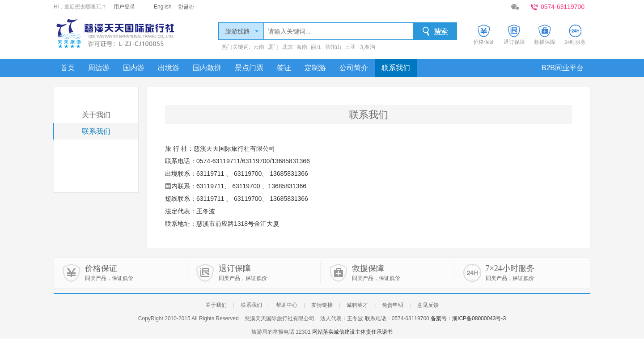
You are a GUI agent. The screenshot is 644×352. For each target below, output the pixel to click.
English (163, 7)
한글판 (186, 7)
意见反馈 (428, 305)
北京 (288, 47)
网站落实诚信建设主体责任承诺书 (352, 332)
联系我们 (396, 68)
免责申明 (393, 305)
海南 (302, 47)
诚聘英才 (357, 305)
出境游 (169, 68)
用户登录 (124, 7)
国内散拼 (207, 68)
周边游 (99, 68)
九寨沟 (367, 47)
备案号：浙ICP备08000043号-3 (468, 318)
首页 (68, 68)
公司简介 (354, 68)
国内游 (134, 68)
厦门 (273, 47)
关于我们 (96, 115)
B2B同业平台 (563, 68)
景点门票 (249, 68)
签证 (284, 68)
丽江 (316, 47)
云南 (259, 47)
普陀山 (333, 47)
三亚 (350, 47)
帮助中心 (287, 305)
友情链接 (322, 305)
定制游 (315, 68)
